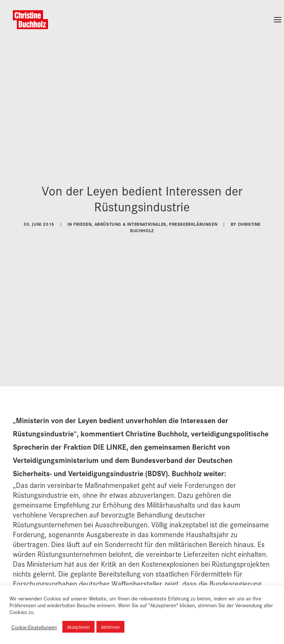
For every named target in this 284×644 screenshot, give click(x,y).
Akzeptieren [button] (78, 627)
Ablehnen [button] (110, 627)
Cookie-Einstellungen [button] (34, 627)
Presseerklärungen (193, 220)
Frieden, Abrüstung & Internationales (120, 220)
